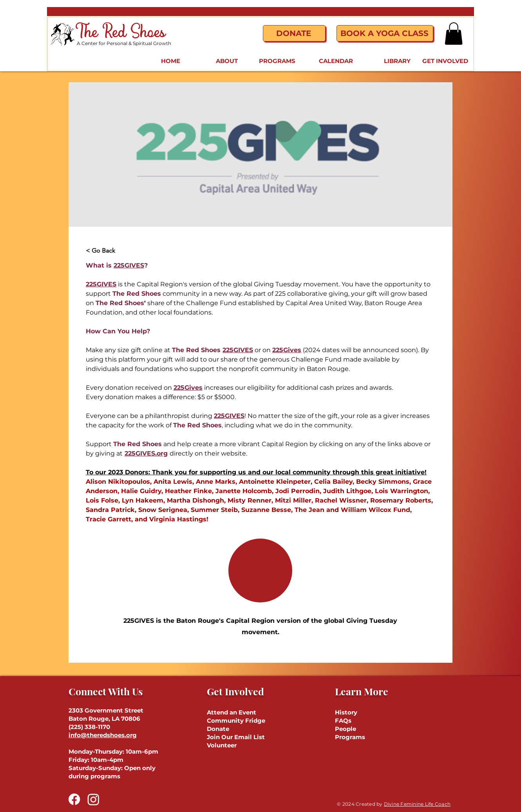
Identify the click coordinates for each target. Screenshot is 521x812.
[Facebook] (74, 799)
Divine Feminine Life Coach (417, 804)
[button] (454, 33)
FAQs (343, 721)
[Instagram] (93, 799)
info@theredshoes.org (103, 735)
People (346, 729)
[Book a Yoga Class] (385, 33)
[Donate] (294, 33)
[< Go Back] (107, 251)
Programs (350, 737)
